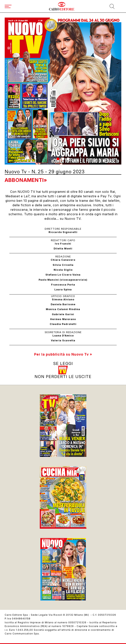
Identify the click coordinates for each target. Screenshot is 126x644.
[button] (58, 159)
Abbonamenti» (26, 180)
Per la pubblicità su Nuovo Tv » (63, 354)
